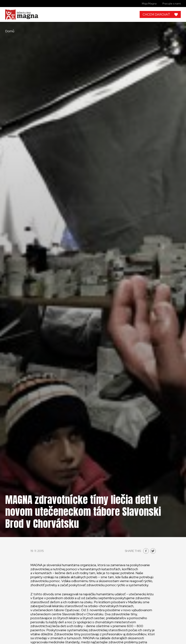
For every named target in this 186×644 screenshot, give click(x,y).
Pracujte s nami (172, 4)
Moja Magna (149, 4)
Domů (10, 31)
